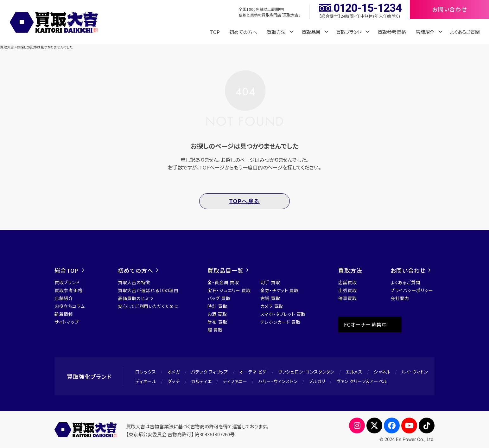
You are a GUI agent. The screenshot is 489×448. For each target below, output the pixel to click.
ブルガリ (317, 381)
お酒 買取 (217, 314)
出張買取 (348, 290)
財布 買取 (217, 322)
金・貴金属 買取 (223, 282)
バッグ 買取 (219, 298)
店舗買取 (348, 282)
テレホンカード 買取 (280, 322)
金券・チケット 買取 (279, 290)
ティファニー (235, 381)
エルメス (354, 372)
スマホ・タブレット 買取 (283, 314)
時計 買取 (217, 306)
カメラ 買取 (272, 306)
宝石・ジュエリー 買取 (229, 290)
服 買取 (215, 330)
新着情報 (64, 314)
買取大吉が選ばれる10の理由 (148, 290)
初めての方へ (243, 32)
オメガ (174, 372)
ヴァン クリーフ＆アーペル (362, 381)
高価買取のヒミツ (136, 298)
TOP (215, 32)
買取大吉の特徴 (134, 282)
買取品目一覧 (228, 270)
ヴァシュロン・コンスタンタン (306, 372)
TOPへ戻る (244, 201)
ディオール (146, 381)
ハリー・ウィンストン (278, 381)
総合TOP (69, 270)
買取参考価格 (392, 32)
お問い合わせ (410, 270)
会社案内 (400, 298)
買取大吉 (7, 47)
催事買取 (348, 298)
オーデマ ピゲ (253, 372)
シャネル (382, 372)
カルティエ (201, 381)
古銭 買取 (270, 298)
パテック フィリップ (210, 372)
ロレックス (146, 372)
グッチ (174, 381)
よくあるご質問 (465, 32)
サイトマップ (67, 322)
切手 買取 (270, 282)
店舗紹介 (64, 298)
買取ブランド (67, 282)
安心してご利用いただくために (148, 306)
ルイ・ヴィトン (415, 372)
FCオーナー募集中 (365, 324)
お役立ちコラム (70, 306)
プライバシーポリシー (412, 290)
